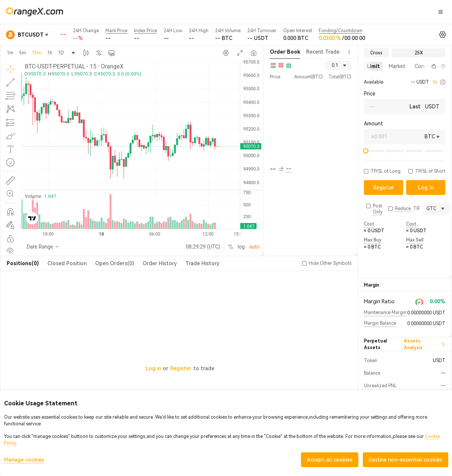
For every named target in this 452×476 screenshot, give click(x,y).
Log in (153, 368)
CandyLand (302, 11)
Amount (374, 124)
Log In (349, 12)
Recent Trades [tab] (324, 52)
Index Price (145, 31)
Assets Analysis (425, 344)
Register (181, 368)
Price (370, 94)
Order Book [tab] (285, 52)
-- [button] (277, 169)
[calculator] (443, 82)
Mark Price (116, 31)
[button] (425, 66)
